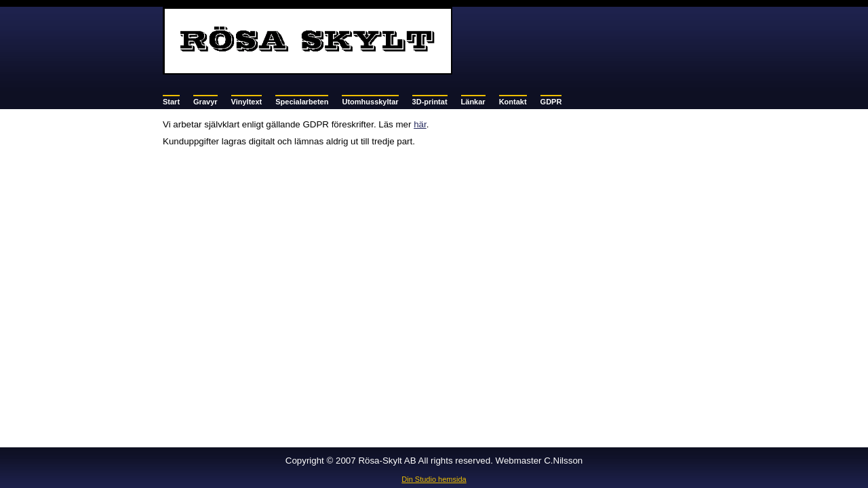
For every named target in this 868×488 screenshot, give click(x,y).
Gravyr (205, 102)
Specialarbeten (302, 102)
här (420, 124)
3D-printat (430, 102)
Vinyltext (247, 102)
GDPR (551, 102)
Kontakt (513, 102)
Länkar (473, 102)
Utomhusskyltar (370, 102)
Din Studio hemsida (434, 479)
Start (171, 102)
